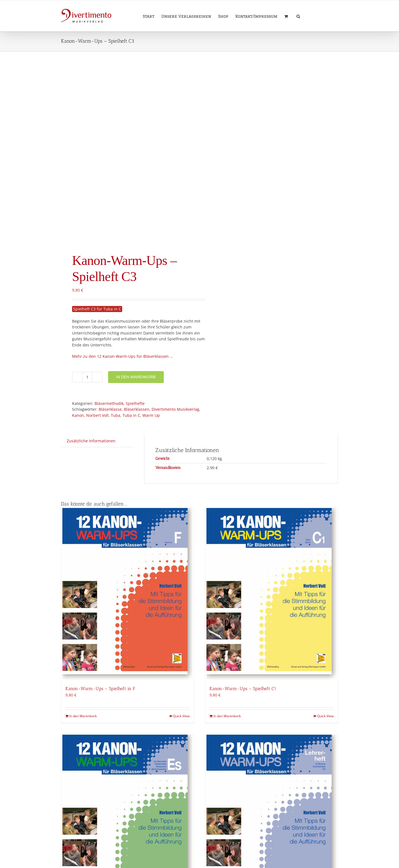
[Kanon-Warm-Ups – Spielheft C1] (272, 594)
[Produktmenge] (87, 377)
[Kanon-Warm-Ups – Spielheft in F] (127, 594)
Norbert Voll (97, 415)
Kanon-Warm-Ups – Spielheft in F (100, 689)
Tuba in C (131, 415)
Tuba (116, 415)
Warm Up (151, 415)
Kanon (78, 415)
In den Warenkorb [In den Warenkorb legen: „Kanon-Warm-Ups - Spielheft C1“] (227, 716)
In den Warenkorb (136, 377)
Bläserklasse (110, 409)
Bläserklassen (137, 409)
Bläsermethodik (109, 403)
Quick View (181, 716)
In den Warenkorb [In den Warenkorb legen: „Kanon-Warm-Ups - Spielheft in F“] (83, 716)
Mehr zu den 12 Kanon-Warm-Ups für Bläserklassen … (122, 356)
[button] (298, 16)
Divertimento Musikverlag (175, 409)
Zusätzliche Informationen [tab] (91, 441)
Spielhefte (135, 403)
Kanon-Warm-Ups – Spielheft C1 (243, 689)
